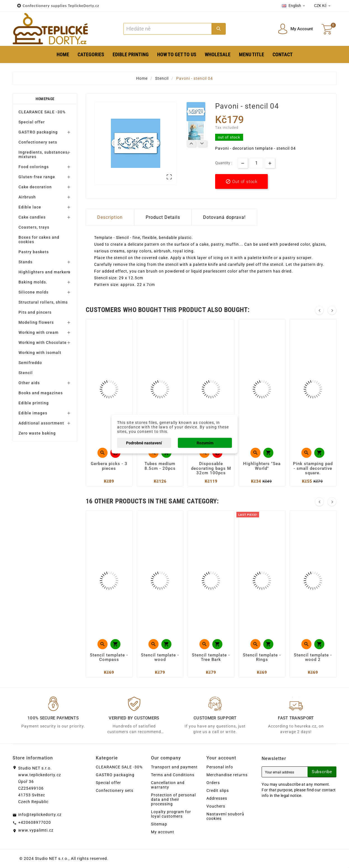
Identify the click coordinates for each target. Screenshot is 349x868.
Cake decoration (35, 187)
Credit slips (218, 790)
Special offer (32, 122)
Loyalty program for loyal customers (171, 814)
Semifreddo (30, 363)
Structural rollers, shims (43, 302)
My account (163, 832)
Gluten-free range (37, 177)
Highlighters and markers (44, 272)
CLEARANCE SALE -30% (42, 112)
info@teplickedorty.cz (40, 815)
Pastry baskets (34, 252)
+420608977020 (35, 822)
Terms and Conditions (173, 775)
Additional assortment (41, 423)
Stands (25, 262)
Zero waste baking (37, 433)
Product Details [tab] (163, 217)
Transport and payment (174, 767)
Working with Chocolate (43, 342)
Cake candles (32, 217)
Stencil (26, 373)
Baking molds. (33, 282)
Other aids (29, 383)
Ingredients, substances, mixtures (44, 154)
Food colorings (34, 167)
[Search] (167, 29)
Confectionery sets (38, 142)
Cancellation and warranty (168, 785)
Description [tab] (110, 217)
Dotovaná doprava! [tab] (224, 217)
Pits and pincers (35, 312)
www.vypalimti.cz (36, 830)
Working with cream (39, 332)
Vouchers (216, 806)
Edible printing (34, 403)
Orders (213, 783)
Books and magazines (41, 393)
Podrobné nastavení (144, 443)
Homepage (45, 99)
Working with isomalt (40, 353)
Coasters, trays (34, 227)
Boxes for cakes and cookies (39, 240)
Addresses (217, 798)
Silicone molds (33, 292)
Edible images (33, 413)
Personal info (220, 767)
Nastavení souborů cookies (225, 816)
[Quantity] (256, 163)
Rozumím (205, 443)
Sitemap (159, 824)
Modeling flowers (36, 322)
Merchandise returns (227, 775)
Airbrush (27, 197)
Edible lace (30, 207)
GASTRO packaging (38, 132)
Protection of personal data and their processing (173, 799)
